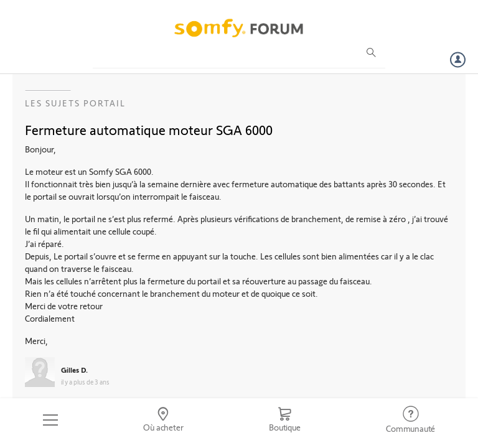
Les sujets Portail (75, 103)
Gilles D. (74, 370)
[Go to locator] (164, 420)
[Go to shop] (284, 420)
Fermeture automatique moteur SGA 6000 (149, 129)
